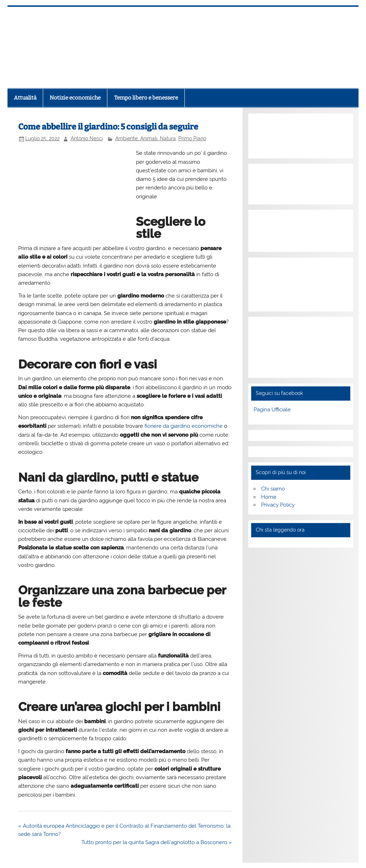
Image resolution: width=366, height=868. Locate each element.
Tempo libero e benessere (146, 98)
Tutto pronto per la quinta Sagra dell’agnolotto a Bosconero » (157, 842)
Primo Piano (192, 138)
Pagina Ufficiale (272, 410)
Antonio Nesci (87, 138)
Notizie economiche (75, 98)
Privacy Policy (278, 505)
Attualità (25, 98)
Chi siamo (273, 489)
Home (269, 497)
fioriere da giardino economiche (184, 426)
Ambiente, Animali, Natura (146, 138)
